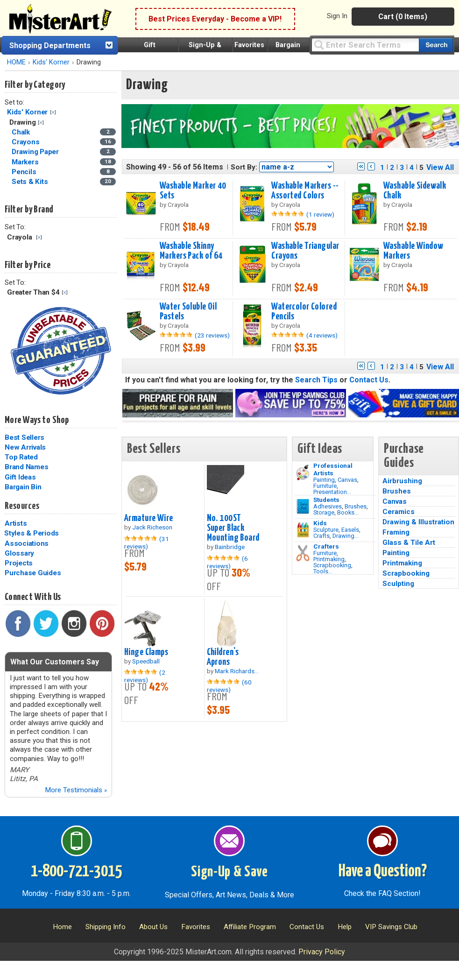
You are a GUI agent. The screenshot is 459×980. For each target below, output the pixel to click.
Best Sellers (25, 437)
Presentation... (332, 492)
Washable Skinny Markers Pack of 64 (191, 251)
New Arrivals (25, 447)
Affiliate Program (250, 927)
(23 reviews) (212, 335)
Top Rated (21, 457)
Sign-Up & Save (229, 872)
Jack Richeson (152, 527)
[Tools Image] (303, 553)
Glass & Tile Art (409, 543)
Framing (396, 532)
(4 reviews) (322, 335)
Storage (324, 512)
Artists (16, 523)
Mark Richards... (237, 671)
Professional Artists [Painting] (333, 469)
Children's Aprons (223, 657)
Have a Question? (383, 872)
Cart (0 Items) (403, 17)
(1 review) (320, 214)
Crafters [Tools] (326, 546)
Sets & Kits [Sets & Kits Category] (31, 182)
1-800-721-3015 (76, 872)
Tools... (323, 571)
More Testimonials (76, 790)
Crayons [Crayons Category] (26, 142)
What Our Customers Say (55, 662)
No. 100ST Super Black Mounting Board (233, 528)
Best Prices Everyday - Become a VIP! (215, 19)
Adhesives (328, 506)
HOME (16, 62)
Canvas (347, 480)
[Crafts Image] (303, 530)
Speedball (146, 661)
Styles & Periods (32, 533)
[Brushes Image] (303, 507)
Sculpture (326, 530)
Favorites (249, 45)
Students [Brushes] (326, 500)
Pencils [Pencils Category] (25, 172)
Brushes (356, 506)
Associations (27, 543)
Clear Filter (53, 112)
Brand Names (26, 467)
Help (345, 927)
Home (62, 927)
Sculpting (398, 584)
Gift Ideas (20, 477)
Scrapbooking (332, 565)
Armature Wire (149, 518)
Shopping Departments (50, 46)
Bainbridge (230, 547)
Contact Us (369, 380)
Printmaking (329, 559)
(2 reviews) (145, 676)
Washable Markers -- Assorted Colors (305, 191)
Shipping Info (106, 927)
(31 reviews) (147, 543)
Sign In (337, 16)
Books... (348, 512)
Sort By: (244, 167)
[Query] (365, 45)
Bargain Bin (23, 487)
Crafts (321, 536)
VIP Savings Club (391, 927)
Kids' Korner (51, 62)
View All (440, 167)
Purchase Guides (33, 573)
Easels (350, 530)
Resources (22, 506)
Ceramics (399, 512)
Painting (324, 480)
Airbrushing (402, 481)
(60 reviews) (229, 686)
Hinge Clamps (146, 652)
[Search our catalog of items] (436, 45)
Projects (19, 563)
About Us (153, 927)
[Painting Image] (303, 472)
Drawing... (346, 536)
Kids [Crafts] (320, 523)
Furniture (325, 486)
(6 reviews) (227, 562)
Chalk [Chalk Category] (22, 132)
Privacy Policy (322, 952)
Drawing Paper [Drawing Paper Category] (36, 152)
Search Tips (316, 380)
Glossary (19, 553)
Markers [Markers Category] (26, 162)
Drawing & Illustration (418, 522)
